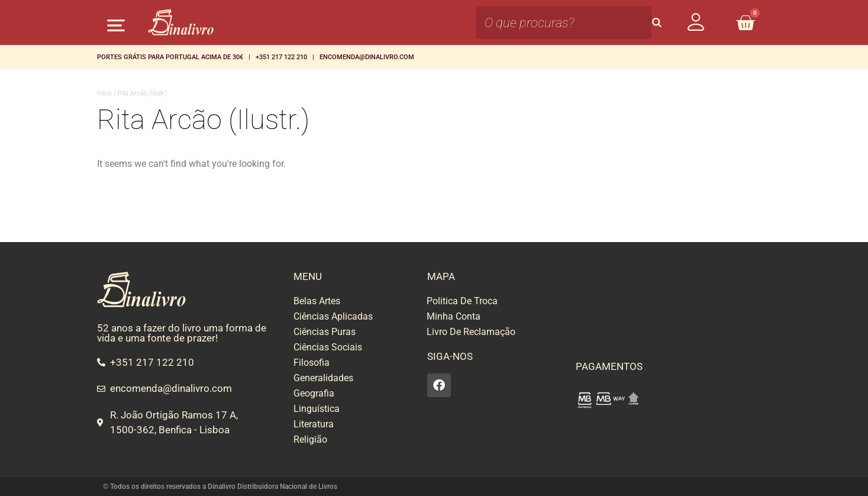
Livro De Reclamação (471, 332)
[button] (116, 25)
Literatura (314, 424)
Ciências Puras (325, 332)
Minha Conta (454, 316)
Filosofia (312, 363)
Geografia (314, 393)
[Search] (657, 23)
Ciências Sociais (328, 347)
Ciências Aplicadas (333, 316)
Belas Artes (317, 301)
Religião (310, 439)
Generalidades (323, 378)
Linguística (317, 409)
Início (104, 93)
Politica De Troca (462, 301)
